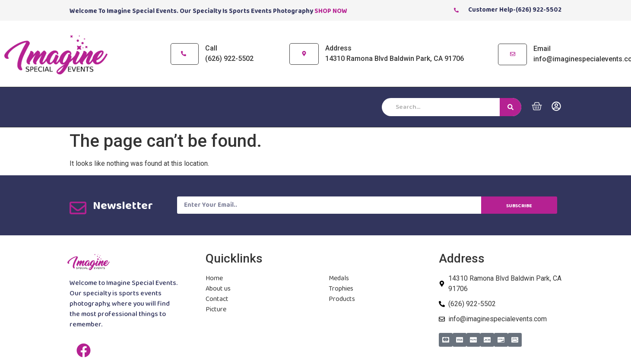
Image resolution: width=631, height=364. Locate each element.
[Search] (511, 107)
